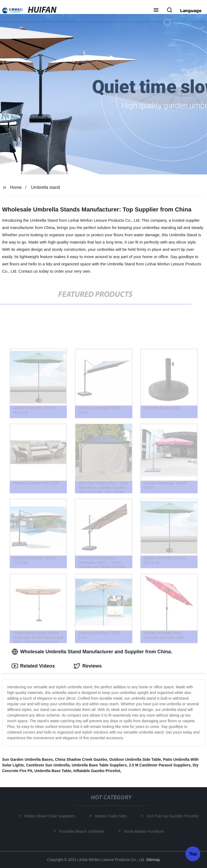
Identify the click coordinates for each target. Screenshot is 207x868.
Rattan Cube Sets (112, 816)
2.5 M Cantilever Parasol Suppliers (160, 765)
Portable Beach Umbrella (83, 831)
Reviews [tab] (88, 666)
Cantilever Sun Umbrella (48, 765)
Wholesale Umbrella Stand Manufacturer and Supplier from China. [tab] (92, 652)
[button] (156, 11)
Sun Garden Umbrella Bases (27, 759)
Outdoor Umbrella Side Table (135, 759)
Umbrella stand (46, 187)
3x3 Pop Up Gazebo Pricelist (174, 816)
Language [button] (191, 11)
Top (193, 853)
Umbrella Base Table (53, 771)
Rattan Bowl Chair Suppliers (51, 816)
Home (16, 187)
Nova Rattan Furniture (145, 831)
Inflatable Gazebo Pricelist (97, 771)
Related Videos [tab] (33, 666)
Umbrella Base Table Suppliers (99, 765)
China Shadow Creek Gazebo (81, 759)
